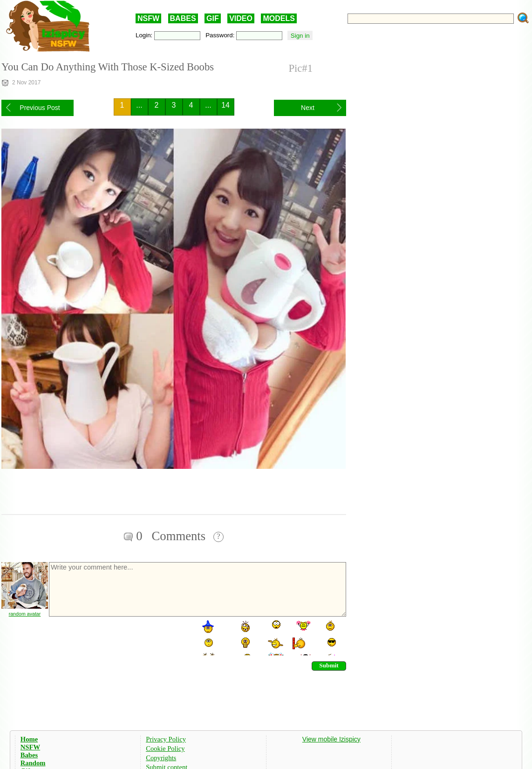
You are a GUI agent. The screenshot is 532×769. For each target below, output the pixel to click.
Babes (29, 755)
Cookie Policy (165, 748)
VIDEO (241, 18)
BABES (183, 18)
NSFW (148, 18)
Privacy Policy (166, 739)
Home (29, 739)
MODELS (279, 18)
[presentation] (119, 637)
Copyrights (161, 758)
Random (33, 763)
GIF (213, 18)
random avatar (25, 614)
